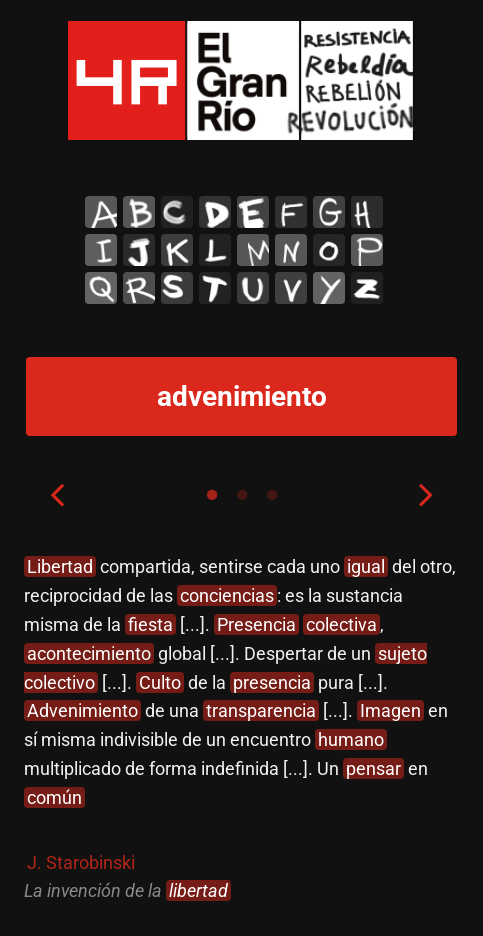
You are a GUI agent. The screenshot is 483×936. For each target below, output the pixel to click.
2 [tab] (242, 495)
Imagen (390, 710)
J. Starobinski (81, 861)
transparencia (261, 710)
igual (366, 566)
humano (351, 739)
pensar (373, 767)
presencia (272, 681)
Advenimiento (82, 710)
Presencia (256, 623)
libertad (198, 890)
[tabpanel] (241, 729)
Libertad (60, 566)
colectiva (341, 623)
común (54, 796)
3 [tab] (272, 495)
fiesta (150, 623)
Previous (57, 494)
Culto (160, 681)
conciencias (227, 595)
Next (426, 494)
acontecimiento (89, 652)
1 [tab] (212, 495)
